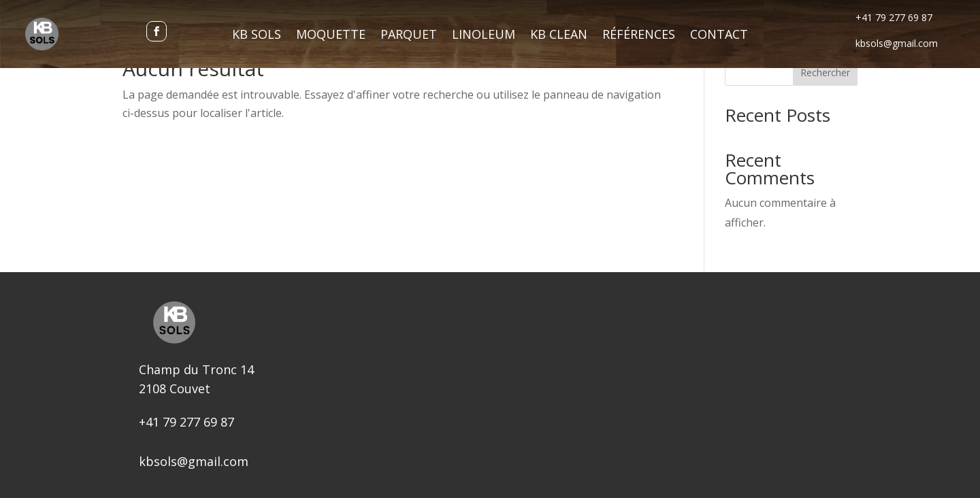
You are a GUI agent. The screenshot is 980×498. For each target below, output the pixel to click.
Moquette (331, 36)
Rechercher (825, 72)
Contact (719, 36)
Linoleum (484, 36)
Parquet (409, 36)
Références (639, 36)
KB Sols (257, 36)
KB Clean (559, 36)
